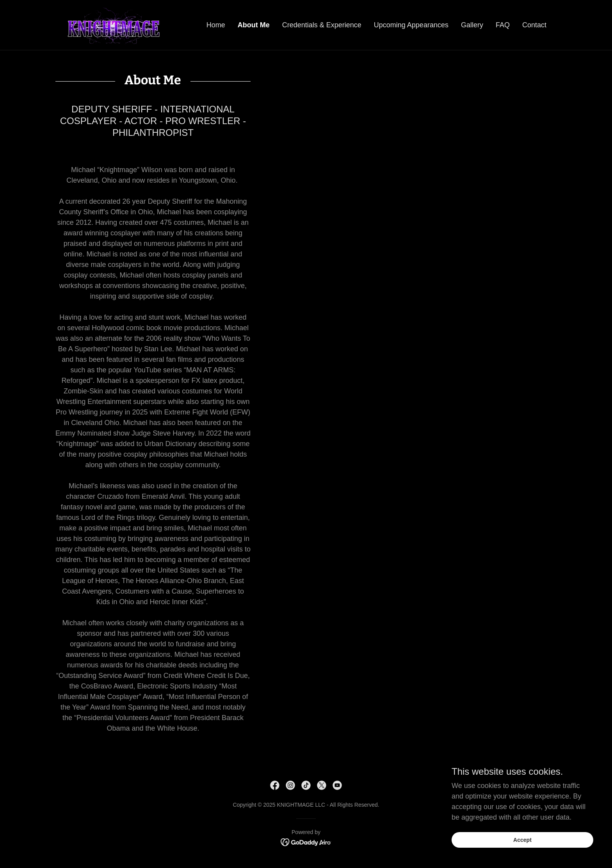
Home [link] (216, 25)
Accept (525, 840)
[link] (113, 25)
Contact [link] (534, 25)
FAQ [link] (503, 25)
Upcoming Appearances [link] (411, 25)
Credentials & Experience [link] (322, 25)
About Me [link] (254, 25)
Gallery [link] (472, 25)
